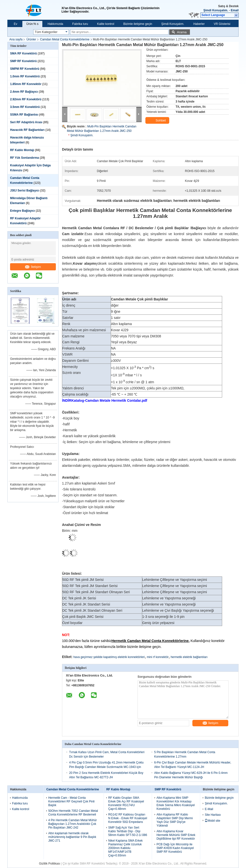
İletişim (33, 267)
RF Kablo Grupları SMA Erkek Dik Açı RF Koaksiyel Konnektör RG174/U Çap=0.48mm (126, 803)
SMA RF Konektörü (23, 53)
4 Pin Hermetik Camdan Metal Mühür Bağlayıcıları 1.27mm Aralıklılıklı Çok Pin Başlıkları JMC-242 (72, 824)
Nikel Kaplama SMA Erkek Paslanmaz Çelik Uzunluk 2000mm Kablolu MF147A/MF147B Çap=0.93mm (125, 848)
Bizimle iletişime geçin (138, 24)
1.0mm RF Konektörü (25, 76)
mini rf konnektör (158, 657)
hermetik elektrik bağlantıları (189, 657)
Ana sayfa (16, 39)
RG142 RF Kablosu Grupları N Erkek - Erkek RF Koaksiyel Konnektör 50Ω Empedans (128, 818)
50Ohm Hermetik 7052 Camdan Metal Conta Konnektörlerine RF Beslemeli (73, 813)
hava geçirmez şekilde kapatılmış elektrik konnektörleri (109, 657)
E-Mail (209, 809)
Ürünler (31, 39)
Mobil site (212, 821)
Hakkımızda (55, 24)
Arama (182, 32)
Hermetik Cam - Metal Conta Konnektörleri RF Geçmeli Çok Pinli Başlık (71, 801)
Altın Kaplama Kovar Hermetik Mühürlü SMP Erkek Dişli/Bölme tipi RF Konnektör (176, 835)
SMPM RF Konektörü (25, 69)
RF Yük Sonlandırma (24, 158)
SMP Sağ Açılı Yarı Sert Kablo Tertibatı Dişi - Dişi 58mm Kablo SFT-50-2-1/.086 (128, 831)
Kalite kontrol (106, 24)
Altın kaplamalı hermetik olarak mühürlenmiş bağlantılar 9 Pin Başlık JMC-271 (72, 837)
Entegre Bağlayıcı (23, 211)
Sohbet (158, 121)
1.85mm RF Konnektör (26, 84)
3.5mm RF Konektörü (25, 107)
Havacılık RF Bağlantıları (27, 130)
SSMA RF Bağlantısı (24, 115)
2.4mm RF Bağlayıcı (24, 92)
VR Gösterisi (222, 24)
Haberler (199, 24)
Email (235, 10)
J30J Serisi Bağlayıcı (25, 191)
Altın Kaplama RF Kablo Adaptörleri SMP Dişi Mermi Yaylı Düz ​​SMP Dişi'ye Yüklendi (175, 820)
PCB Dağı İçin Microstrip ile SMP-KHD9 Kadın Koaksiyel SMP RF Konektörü (175, 848)
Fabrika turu (80, 24)
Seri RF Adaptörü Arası (26, 122)
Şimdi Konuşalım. (216, 10)
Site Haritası (213, 815)
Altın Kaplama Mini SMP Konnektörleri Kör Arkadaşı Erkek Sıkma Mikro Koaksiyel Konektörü (176, 803)
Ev (15, 24)
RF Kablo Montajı (22, 150)
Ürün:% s (32, 24)
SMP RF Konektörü (23, 61)
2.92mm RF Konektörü (26, 99)
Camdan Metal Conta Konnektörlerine (65, 39)
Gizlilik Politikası (50, 864)
